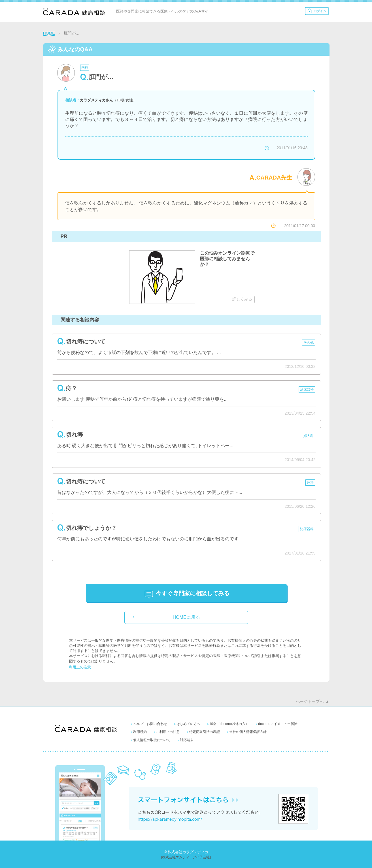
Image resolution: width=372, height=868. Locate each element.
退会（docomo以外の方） (229, 724)
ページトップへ (310, 701)
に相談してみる (193, 593)
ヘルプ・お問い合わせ (150, 724)
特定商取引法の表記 (205, 732)
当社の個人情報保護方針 (248, 732)
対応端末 (187, 740)
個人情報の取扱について (152, 740)
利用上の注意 (80, 667)
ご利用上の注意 (168, 732)
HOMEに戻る (186, 617)
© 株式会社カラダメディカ (186, 852)
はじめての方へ (188, 724)
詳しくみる (242, 299)
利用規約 (140, 732)
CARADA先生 (274, 178)
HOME (49, 33)
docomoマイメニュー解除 (278, 724)
